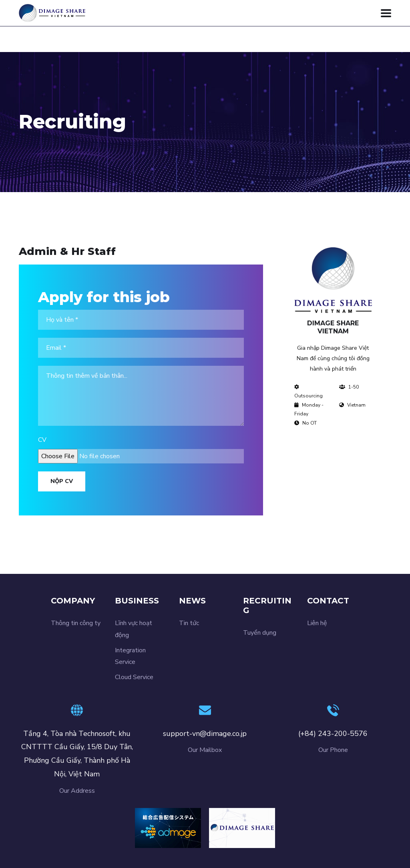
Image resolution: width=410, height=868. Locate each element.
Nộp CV (62, 481)
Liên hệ (317, 623)
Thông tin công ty (76, 623)
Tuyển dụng (260, 633)
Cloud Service (134, 677)
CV (42, 440)
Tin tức (189, 623)
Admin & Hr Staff (67, 251)
